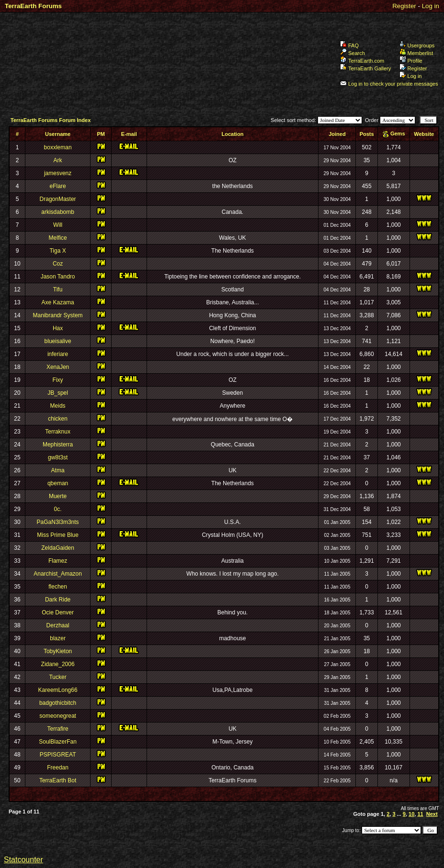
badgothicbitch (58, 703)
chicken (58, 419)
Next (432, 814)
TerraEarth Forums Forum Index (51, 120)
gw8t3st (58, 457)
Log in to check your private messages (389, 84)
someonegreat (58, 716)
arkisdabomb (58, 212)
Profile (411, 61)
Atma (58, 470)
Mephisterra (58, 445)
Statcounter (23, 860)
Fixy (58, 380)
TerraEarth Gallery (365, 68)
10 (411, 814)
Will (58, 225)
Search (353, 53)
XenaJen (58, 367)
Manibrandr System (58, 315)
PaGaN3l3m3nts (58, 522)
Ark (58, 160)
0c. (58, 509)
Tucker (57, 677)
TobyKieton (58, 651)
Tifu (58, 289)
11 (420, 814)
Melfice (58, 238)
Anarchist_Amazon (58, 574)
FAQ (349, 45)
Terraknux (58, 432)
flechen (58, 587)
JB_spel (58, 393)
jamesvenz (58, 173)
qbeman (58, 483)
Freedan (58, 768)
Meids (58, 406)
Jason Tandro (58, 277)
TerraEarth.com (362, 61)
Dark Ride (58, 600)
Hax (58, 328)
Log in (431, 6)
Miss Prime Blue (58, 535)
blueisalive (58, 341)
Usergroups (417, 45)
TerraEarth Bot (58, 780)
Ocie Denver (58, 612)
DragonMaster (58, 199)
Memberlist (416, 53)
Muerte (58, 496)
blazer (58, 638)
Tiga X (57, 251)
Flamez (58, 561)
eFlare (58, 186)
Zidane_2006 (58, 664)
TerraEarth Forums (33, 6)
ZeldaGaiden (58, 548)
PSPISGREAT (58, 755)
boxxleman (58, 147)
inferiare (58, 354)
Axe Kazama (58, 302)
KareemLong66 (58, 690)
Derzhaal (58, 625)
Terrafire (58, 729)
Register (404, 6)
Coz (58, 264)
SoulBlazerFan (58, 742)
